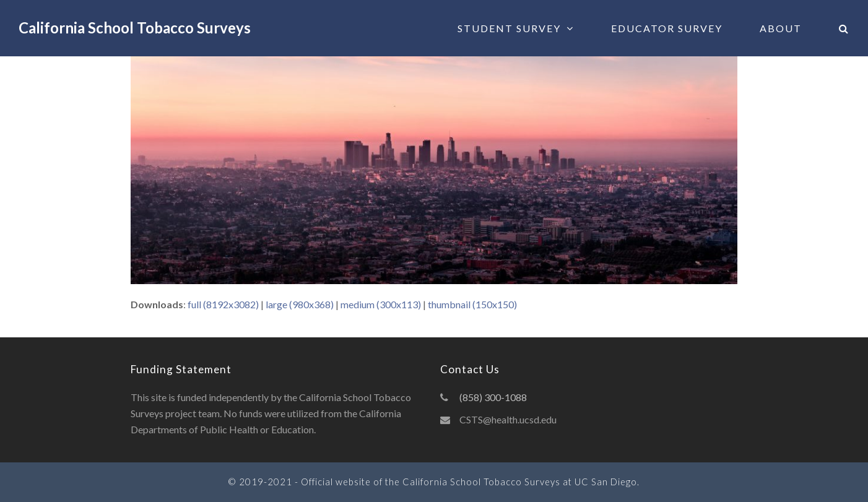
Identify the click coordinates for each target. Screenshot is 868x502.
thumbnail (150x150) (472, 304)
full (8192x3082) (223, 304)
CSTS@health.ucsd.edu (508, 419)
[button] (844, 28)
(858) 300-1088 (493, 397)
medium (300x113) (381, 304)
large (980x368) (300, 304)
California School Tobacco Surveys (135, 28)
